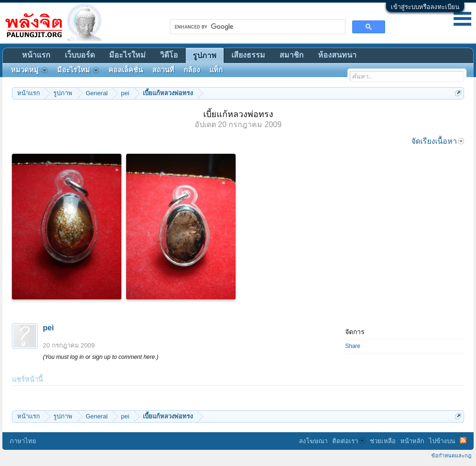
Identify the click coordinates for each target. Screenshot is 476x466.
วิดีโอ (169, 55)
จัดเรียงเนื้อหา (438, 141)
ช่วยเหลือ (383, 441)
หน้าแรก (36, 55)
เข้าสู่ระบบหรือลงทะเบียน (425, 7)
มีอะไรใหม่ (127, 55)
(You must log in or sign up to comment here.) (101, 357)
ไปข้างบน (442, 441)
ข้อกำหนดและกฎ (451, 456)
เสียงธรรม (248, 55)
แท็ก (216, 70)
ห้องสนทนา (337, 55)
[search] (257, 27)
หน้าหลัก (412, 441)
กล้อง (192, 70)
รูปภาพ (205, 55)
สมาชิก (292, 55)
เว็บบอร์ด (80, 55)
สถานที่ (163, 70)
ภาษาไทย (23, 441)
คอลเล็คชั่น (126, 70)
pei (48, 328)
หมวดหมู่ (29, 70)
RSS (463, 440)
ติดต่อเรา (349, 441)
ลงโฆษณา (313, 441)
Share (353, 346)
